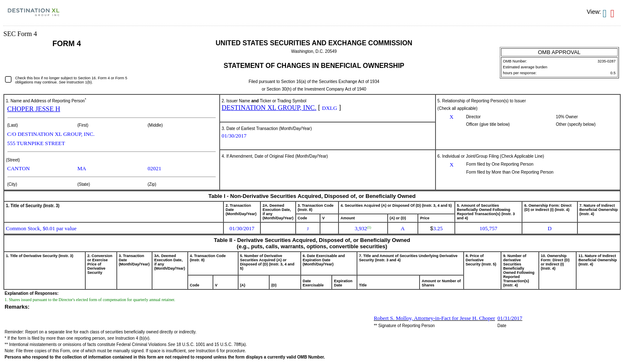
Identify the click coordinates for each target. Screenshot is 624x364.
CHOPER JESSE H (34, 109)
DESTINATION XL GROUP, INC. (269, 108)
